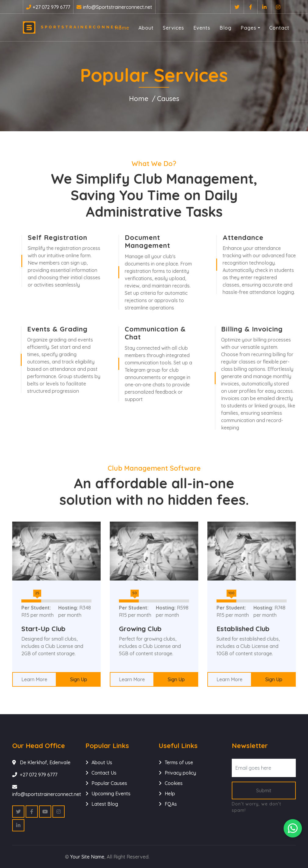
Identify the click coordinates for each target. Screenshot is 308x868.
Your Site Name (87, 857)
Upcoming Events (111, 794)
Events (202, 28)
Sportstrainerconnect (67, 27)
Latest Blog (105, 804)
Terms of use (179, 762)
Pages (249, 28)
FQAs (171, 804)
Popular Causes (109, 783)
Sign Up (79, 679)
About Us (102, 762)
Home (122, 28)
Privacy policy (180, 773)
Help (170, 794)
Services (174, 28)
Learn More (34, 679)
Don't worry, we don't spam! (256, 807)
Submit (264, 790)
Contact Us (104, 773)
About (146, 28)
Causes (168, 99)
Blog (226, 28)
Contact (279, 28)
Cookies (174, 783)
